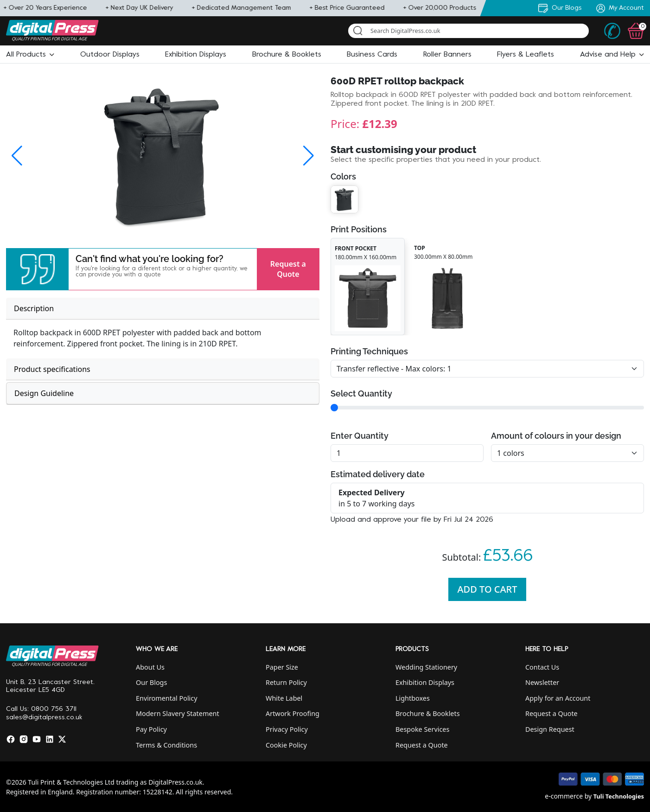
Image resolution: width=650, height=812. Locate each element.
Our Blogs (151, 682)
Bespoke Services (422, 729)
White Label (284, 698)
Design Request (550, 729)
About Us (150, 667)
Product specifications (52, 369)
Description (34, 308)
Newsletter (542, 682)
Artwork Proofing (293, 713)
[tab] (163, 309)
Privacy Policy (287, 729)
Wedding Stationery (426, 667)
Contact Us (542, 667)
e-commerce (564, 796)
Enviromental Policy (167, 698)
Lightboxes (413, 698)
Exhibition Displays (425, 682)
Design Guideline (44, 393)
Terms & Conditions (166, 745)
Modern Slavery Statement (178, 713)
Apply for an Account (558, 698)
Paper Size (282, 667)
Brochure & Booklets (428, 713)
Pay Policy (151, 729)
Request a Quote (288, 269)
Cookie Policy (286, 745)
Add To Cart (487, 589)
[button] (30, 55)
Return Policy (286, 682)
